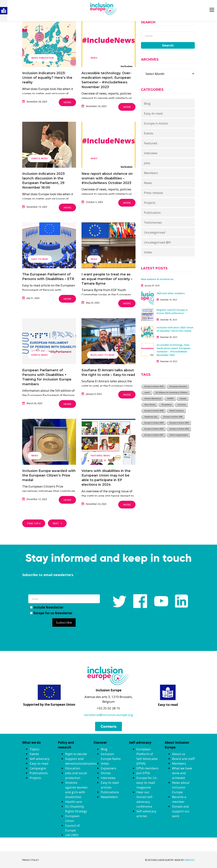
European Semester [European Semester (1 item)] (178, 386)
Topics (34, 749)
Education (73, 768)
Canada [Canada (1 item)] (183, 399)
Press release (153, 193)
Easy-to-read (40, 259)
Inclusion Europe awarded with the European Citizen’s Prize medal (49, 475)
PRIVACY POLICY (31, 860)
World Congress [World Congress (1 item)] (177, 411)
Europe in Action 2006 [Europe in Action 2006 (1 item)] (173, 417)
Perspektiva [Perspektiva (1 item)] (167, 405)
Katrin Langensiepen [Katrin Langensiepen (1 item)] (179, 435)
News (35, 58)
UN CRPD (72, 835)
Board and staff (183, 759)
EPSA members (147, 768)
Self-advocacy (40, 759)
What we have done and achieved (182, 773)
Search (168, 45)
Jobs (147, 163)
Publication (46, 58)
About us (179, 754)
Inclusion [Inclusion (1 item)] (182, 405)
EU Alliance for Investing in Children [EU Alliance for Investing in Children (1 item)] (172, 393)
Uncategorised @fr (158, 242)
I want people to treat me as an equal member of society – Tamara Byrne (107, 279)
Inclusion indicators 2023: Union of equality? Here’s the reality (47, 78)
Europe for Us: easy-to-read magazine (147, 783)
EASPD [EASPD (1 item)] (170, 399)
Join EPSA (143, 773)
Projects (150, 203)
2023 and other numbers (171, 293)
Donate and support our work (181, 811)
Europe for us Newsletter (51, 613)
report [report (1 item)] (147, 393)
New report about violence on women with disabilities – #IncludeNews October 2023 (107, 178)
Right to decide (76, 754)
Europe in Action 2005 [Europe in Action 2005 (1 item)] (154, 423)
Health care (74, 802)
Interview (151, 153)
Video (148, 252)
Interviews (108, 778)
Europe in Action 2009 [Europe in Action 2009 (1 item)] (154, 411)
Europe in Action (156, 123)
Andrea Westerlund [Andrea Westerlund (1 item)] (153, 399)
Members (151, 173)
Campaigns (38, 768)
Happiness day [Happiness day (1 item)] (151, 417)
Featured (96, 456)
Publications (39, 773)
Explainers (108, 768)
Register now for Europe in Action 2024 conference (172, 311)
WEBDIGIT (190, 860)
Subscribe (64, 622)
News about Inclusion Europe (181, 787)
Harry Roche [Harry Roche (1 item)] (150, 405)
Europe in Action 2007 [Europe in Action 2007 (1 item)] (154, 435)
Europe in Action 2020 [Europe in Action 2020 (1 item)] (179, 429)
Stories (106, 773)
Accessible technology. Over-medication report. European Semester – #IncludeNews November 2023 (173, 350)
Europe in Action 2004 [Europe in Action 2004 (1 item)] (179, 423)
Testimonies (153, 222)
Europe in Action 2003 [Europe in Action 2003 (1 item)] (154, 429)
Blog (94, 355)
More (67, 102)
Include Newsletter (47, 607)
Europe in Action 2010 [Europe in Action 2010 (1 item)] (154, 386)
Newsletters (109, 797)
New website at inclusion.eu (157, 279)
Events (36, 158)
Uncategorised (155, 232)
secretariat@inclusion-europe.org (108, 715)
